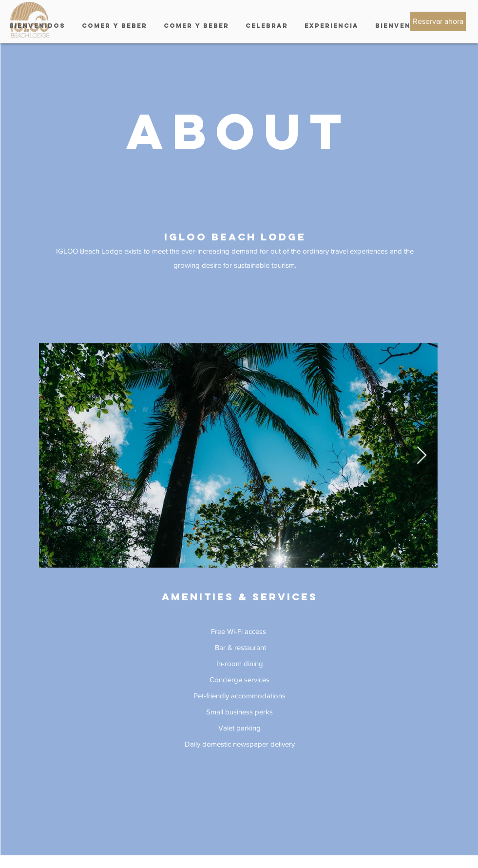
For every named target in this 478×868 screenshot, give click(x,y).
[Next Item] (422, 456)
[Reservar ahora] (438, 21)
